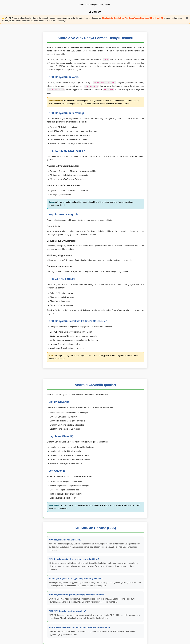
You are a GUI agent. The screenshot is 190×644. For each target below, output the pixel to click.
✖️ (187, 18)
